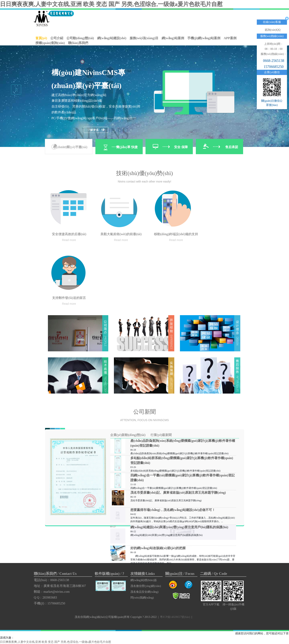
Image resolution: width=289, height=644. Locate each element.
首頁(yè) (41, 38)
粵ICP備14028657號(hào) (175, 617)
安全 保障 (181, 147)
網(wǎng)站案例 (173, 38)
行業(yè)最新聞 (161, 435)
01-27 (113, 527)
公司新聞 (144, 412)
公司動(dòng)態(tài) (80, 38)
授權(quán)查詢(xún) (50, 43)
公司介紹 (57, 38)
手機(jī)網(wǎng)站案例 (204, 38)
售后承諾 (232, 147)
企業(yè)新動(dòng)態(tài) (128, 435)
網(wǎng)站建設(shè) (112, 38)
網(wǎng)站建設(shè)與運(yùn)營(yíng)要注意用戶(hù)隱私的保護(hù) (179, 527)
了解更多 (96, 130)
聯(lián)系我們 (78, 43)
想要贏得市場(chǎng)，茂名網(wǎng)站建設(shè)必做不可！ (173, 510)
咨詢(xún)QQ (273, 30)
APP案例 (230, 38)
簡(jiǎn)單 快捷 (127, 147)
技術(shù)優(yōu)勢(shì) (144, 173)
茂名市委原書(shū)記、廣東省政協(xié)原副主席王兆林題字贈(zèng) (178, 493)
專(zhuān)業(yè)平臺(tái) (70, 147)
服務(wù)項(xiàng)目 (144, 38)
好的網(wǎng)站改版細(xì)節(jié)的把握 (158, 548)
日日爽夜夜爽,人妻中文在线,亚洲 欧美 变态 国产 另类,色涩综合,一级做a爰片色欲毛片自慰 (111, 4)
